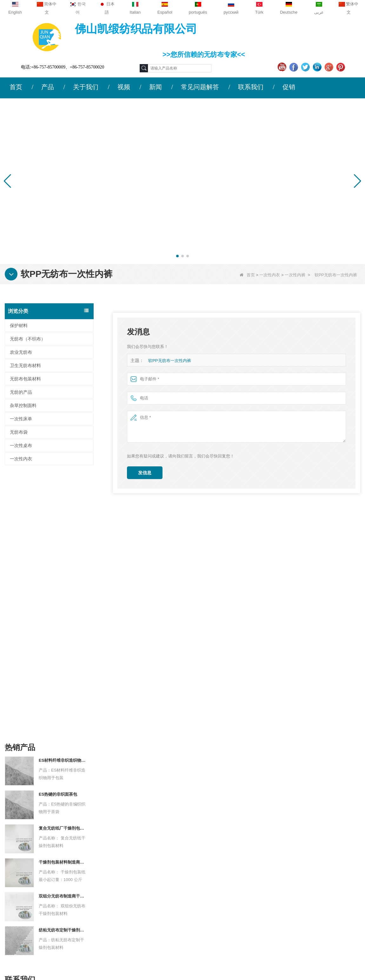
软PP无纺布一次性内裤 (169, 361)
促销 (289, 87)
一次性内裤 (295, 275)
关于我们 (86, 87)
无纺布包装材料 (25, 379)
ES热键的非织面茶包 (58, 529)
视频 (124, 87)
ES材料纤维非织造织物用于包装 (63, 495)
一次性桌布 (21, 445)
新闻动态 (41, 881)
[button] (177, 256)
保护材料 (19, 326)
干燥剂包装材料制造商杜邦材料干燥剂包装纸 (63, 597)
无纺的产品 (21, 392)
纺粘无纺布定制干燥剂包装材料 (63, 665)
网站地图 (41, 893)
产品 (48, 87)
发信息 (145, 473)
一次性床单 (21, 419)
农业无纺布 (21, 352)
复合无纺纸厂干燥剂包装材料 (63, 563)
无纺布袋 (19, 432)
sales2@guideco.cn (130, 896)
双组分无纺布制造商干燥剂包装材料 (63, 631)
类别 (218, 842)
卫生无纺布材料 (25, 365)
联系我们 (251, 87)
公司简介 (41, 856)
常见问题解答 (200, 87)
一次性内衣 (270, 275)
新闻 (156, 87)
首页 (16, 87)
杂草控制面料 (23, 405)
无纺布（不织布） (28, 339)
